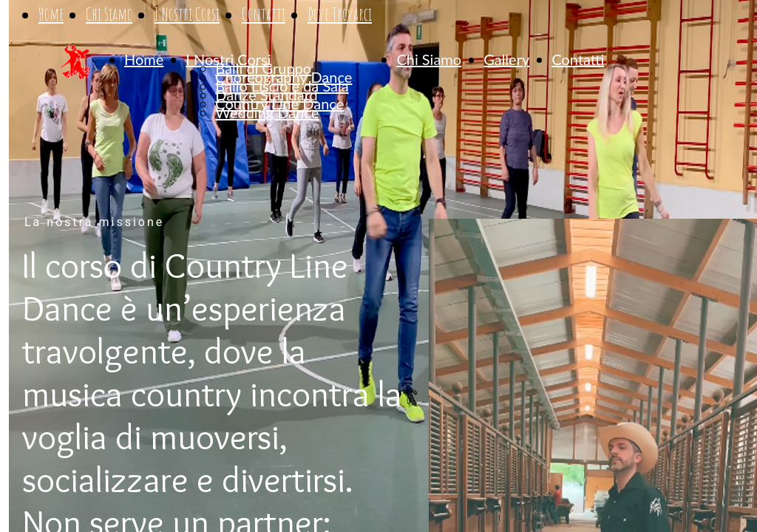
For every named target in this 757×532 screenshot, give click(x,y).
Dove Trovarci (340, 14)
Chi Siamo (109, 14)
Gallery (506, 59)
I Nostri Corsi (187, 14)
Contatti (264, 14)
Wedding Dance (267, 112)
